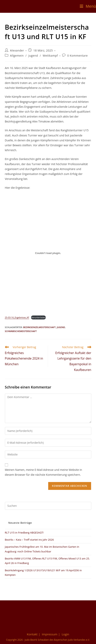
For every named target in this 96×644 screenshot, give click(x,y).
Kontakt (32, 634)
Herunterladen (38, 317)
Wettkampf (50, 56)
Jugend (33, 56)
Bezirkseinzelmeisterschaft (39, 327)
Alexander (17, 50)
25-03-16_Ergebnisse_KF (17, 317)
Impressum (50, 634)
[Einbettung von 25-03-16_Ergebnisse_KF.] (48, 253)
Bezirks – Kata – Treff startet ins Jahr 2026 (29, 540)
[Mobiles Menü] (88, 6)
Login (65, 634)
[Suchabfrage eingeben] (48, 506)
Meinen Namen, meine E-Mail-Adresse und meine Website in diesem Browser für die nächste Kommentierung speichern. (43, 472)
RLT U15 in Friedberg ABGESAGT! (24, 533)
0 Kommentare (77, 56)
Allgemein (17, 56)
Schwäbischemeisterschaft (21, 331)
